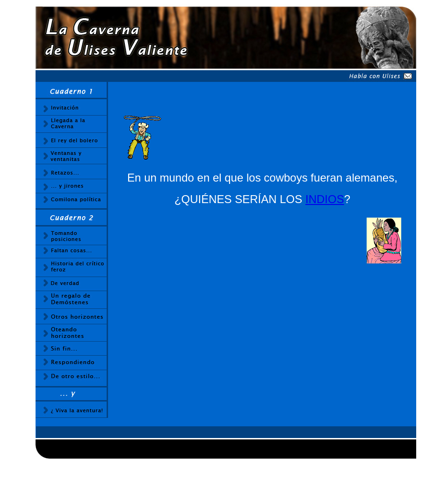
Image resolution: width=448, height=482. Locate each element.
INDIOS (325, 199)
